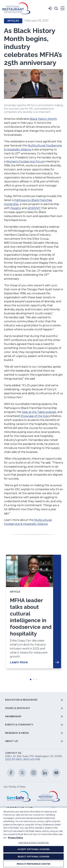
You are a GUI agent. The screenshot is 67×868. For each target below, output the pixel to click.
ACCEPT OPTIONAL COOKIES (33, 849)
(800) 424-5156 (32, 759)
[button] (56, 8)
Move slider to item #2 (34, 679)
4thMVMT (34, 208)
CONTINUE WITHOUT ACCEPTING (33, 843)
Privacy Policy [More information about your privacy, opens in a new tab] (15, 838)
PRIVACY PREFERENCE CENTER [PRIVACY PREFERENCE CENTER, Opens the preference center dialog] (33, 864)
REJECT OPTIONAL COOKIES (33, 857)
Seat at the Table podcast (39, 412)
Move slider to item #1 (31, 679)
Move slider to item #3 (37, 679)
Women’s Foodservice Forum (25, 161)
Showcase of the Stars (35, 416)
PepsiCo (16, 208)
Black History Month (43, 119)
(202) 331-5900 (14, 759)
